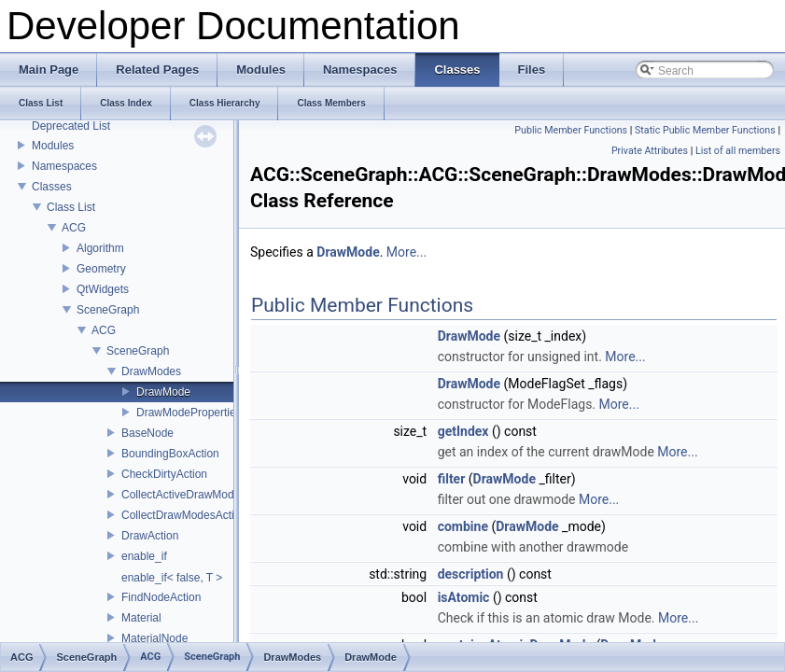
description (471, 574)
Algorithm (100, 248)
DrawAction (150, 536)
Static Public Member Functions (705, 130)
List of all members (738, 151)
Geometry (101, 269)
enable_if (144, 556)
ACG (74, 228)
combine (463, 526)
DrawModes (151, 371)
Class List (71, 207)
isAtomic (464, 597)
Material (141, 618)
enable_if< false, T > (172, 578)
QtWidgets (103, 289)
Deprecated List (71, 126)
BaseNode (147, 433)
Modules (53, 146)
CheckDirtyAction (164, 474)
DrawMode (163, 392)
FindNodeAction (161, 597)
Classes (52, 187)
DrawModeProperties (189, 413)
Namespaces (64, 166)
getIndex (463, 431)
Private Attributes (650, 151)
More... (407, 252)
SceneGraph (108, 310)
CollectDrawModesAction (184, 515)
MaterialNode (154, 638)
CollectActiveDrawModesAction (199, 495)
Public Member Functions (571, 130)
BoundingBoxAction (170, 454)
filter (452, 479)
